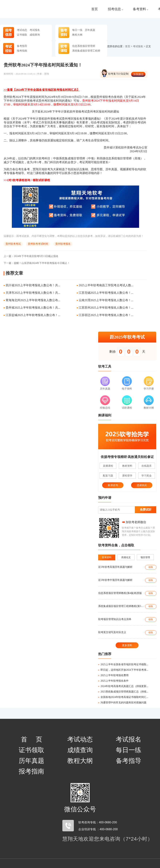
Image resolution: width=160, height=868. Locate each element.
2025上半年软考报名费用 (113, 675)
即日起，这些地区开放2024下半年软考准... (123, 670)
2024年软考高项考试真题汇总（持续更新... (123, 686)
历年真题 (90, 30)
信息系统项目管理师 (84, 46)
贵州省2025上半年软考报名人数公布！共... (33, 308)
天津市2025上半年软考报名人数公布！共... (33, 293)
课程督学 (127, 476)
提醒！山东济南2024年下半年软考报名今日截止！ (37, 263)
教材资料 (127, 466)
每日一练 (77, 30)
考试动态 (22, 30)
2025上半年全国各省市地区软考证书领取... (123, 664)
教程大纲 (77, 35)
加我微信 (138, 74)
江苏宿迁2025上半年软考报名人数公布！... (106, 315)
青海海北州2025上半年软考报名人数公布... (33, 300)
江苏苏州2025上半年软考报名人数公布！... (106, 308)
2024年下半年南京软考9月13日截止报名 (31, 256)
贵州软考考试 (13, 244)
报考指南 (22, 51)
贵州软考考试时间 (38, 244)
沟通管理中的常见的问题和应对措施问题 (122, 703)
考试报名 (35, 30)
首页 (95, 9)
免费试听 (146, 510)
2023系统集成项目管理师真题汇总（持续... (123, 692)
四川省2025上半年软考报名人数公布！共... (33, 285)
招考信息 (115, 9)
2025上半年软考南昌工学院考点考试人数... (106, 285)
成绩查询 (35, 35)
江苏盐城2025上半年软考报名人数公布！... (33, 315)
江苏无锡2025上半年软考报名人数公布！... (106, 293)
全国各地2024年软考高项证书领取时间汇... (123, 697)
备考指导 (22, 46)
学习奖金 (147, 476)
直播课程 (108, 466)
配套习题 (108, 476)
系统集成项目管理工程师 (86, 51)
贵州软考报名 (63, 244)
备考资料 (140, 9)
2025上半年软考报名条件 (113, 681)
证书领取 (22, 35)
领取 (151, 567)
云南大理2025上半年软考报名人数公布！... (106, 300)
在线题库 (147, 466)
